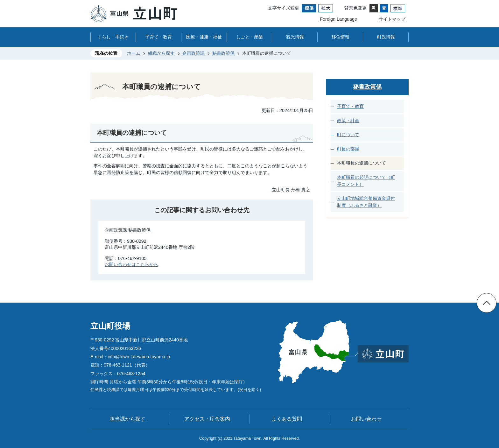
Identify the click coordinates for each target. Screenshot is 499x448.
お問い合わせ (366, 419)
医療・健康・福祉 (204, 37)
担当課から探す (128, 419)
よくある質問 (287, 419)
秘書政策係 (223, 53)
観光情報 (295, 37)
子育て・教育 (158, 37)
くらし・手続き (113, 37)
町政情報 (386, 37)
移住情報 (341, 37)
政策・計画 (348, 121)
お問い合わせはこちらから (131, 264)
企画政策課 (193, 53)
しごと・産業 (250, 37)
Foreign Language (338, 19)
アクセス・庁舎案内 (207, 419)
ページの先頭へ (487, 303)
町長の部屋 (348, 149)
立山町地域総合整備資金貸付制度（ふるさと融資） (366, 202)
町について (348, 135)
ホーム (134, 53)
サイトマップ (392, 19)
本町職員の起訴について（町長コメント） (366, 181)
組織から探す (161, 53)
